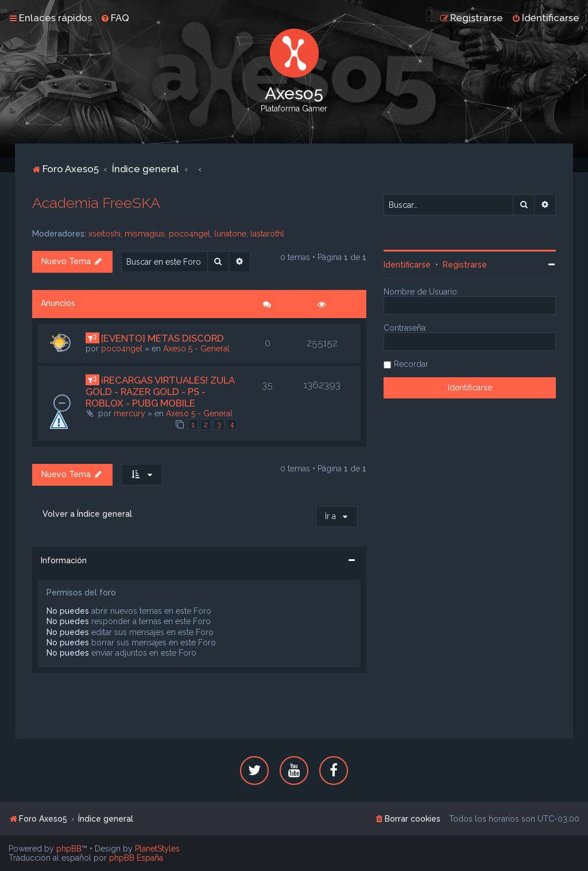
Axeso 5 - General (196, 349)
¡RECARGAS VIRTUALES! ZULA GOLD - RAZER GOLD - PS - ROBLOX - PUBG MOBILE (160, 392)
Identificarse (407, 265)
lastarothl (267, 234)
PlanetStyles (157, 849)
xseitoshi (105, 234)
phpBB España (136, 858)
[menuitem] (115, 18)
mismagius (145, 234)
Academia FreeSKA (96, 203)
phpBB (69, 849)
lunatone (230, 234)
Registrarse (465, 265)
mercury (129, 413)
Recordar (411, 364)
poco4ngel (189, 234)
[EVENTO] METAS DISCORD (163, 338)
